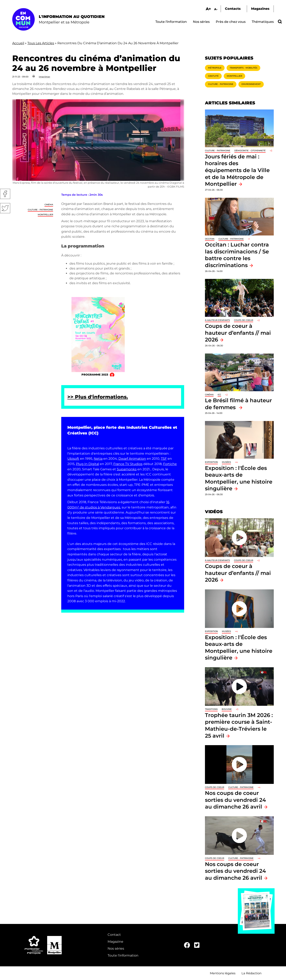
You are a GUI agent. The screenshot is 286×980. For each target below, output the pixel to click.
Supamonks (127, 469)
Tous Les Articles (41, 43)
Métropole (215, 68)
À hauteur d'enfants (217, 320)
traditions (211, 709)
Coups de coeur (244, 320)
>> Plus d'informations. (98, 397)
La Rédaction (252, 973)
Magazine (115, 942)
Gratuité (213, 76)
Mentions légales (223, 973)
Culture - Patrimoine (40, 210)
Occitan (210, 239)
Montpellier (45, 215)
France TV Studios (128, 464)
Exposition (211, 462)
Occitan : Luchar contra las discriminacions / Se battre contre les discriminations (237, 255)
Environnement (251, 84)
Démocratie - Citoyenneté (250, 151)
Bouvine (227, 709)
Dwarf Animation (132, 459)
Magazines (260, 9)
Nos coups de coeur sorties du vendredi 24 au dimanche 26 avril (235, 800)
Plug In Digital (87, 464)
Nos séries (201, 22)
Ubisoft (73, 459)
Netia (98, 459)
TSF (164, 459)
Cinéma (49, 205)
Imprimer (45, 77)
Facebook (5, 194)
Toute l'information (171, 22)
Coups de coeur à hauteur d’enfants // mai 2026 (238, 333)
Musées (226, 462)
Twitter (5, 208)
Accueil (18, 43)
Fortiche (170, 464)
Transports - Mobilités (243, 68)
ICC (219, 395)
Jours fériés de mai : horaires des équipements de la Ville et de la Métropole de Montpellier (237, 170)
